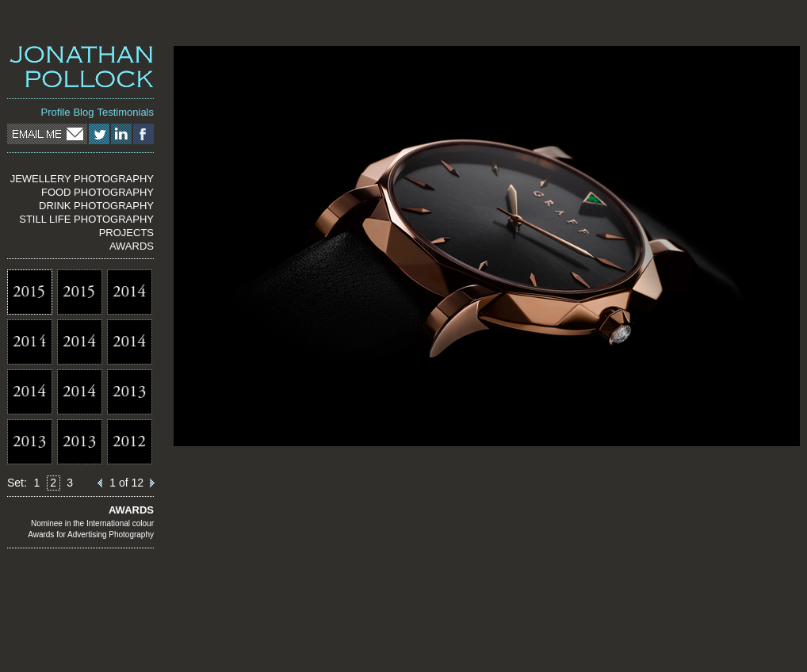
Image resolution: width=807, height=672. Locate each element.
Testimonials (125, 112)
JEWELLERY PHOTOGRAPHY (82, 179)
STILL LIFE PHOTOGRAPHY (86, 219)
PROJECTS (126, 233)
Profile (56, 112)
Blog (83, 112)
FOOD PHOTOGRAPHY (98, 192)
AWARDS (132, 246)
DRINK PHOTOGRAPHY (96, 206)
